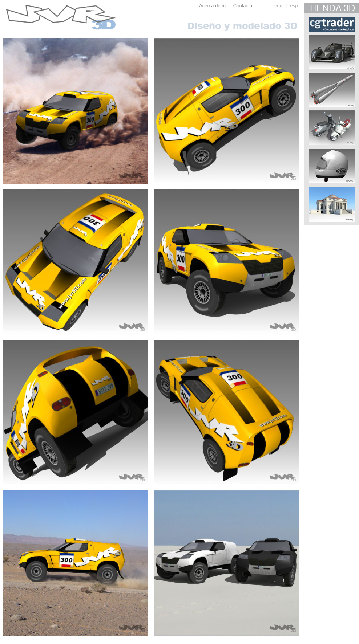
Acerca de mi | (215, 6)
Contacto (252, 6)
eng (278, 6)
